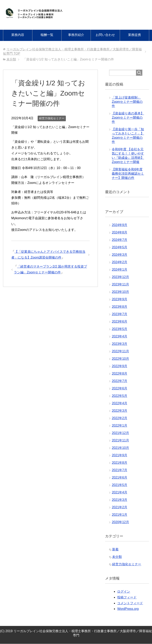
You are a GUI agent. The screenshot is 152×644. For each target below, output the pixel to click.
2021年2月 (119, 507)
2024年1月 (119, 270)
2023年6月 (119, 321)
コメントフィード (130, 603)
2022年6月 (119, 388)
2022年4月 (119, 403)
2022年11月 (120, 351)
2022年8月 (119, 373)
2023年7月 (119, 314)
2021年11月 (120, 440)
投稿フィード (127, 597)
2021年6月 (119, 477)
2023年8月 (119, 307)
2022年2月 (119, 418)
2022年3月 (119, 411)
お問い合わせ (105, 35)
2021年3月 (119, 500)
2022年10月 (120, 359)
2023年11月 (120, 284)
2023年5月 (119, 329)
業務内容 (18, 35)
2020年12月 (120, 522)
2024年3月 (119, 255)
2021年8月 (119, 463)
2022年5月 (119, 396)
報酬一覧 (47, 35)
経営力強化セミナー (52, 118)
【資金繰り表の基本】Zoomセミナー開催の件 (128, 118)
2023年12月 (120, 277)
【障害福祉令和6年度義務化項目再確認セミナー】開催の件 (128, 174)
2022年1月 (119, 425)
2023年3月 (119, 344)
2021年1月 (119, 515)
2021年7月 (119, 470)
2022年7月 (119, 381)
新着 (115, 549)
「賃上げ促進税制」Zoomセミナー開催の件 (127, 102)
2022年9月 (119, 366)
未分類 (117, 557)
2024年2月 (119, 262)
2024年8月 (119, 232)
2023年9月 (119, 299)
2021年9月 (119, 455)
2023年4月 (119, 336)
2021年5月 (119, 485)
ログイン (124, 592)
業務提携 (134, 35)
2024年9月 (119, 225)
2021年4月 (119, 492)
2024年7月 (119, 240)
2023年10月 (120, 292)
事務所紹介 (76, 35)
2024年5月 (119, 247)
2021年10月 (120, 448)
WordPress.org (128, 609)
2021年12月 (120, 433)
